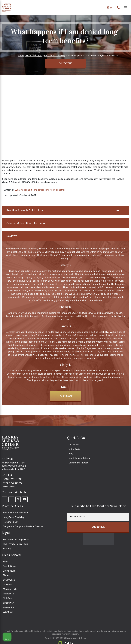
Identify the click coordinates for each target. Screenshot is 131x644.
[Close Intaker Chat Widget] (122, 557)
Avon (6, 562)
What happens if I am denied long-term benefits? (40, 191)
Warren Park (9, 608)
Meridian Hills (10, 590)
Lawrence (8, 585)
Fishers (7, 576)
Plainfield (8, 599)
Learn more (65, 397)
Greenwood (9, 581)
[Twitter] (18, 500)
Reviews (63, 237)
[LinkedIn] (11, 500)
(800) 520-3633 (12, 480)
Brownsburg (9, 572)
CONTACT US (65, 64)
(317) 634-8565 (12, 484)
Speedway (8, 604)
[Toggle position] (116, 557)
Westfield (8, 613)
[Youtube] (25, 500)
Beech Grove (10, 567)
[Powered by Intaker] (108, 638)
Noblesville (9, 595)
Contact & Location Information (63, 224)
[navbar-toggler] (126, 8)
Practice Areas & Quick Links (63, 211)
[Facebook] (4, 500)
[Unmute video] (83, 557)
